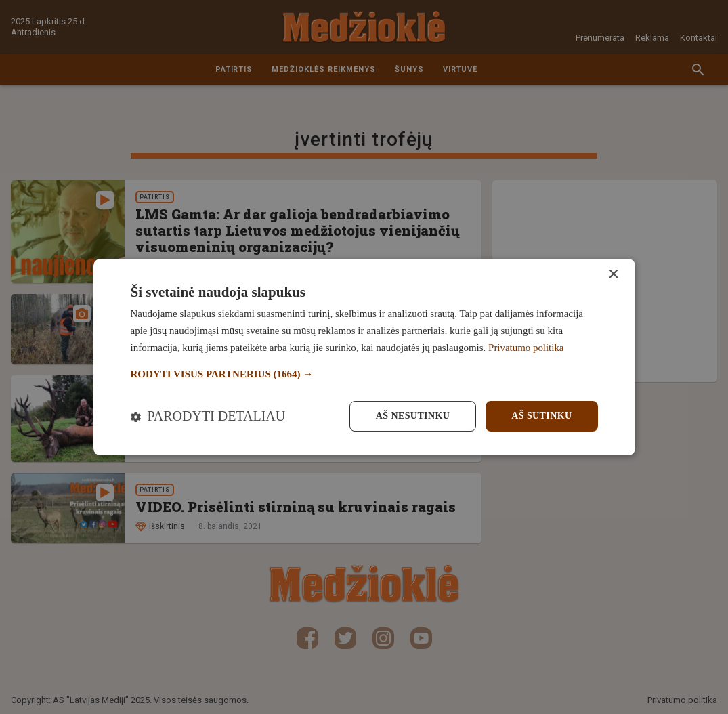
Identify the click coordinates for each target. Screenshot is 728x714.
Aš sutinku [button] (541, 416)
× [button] (613, 275)
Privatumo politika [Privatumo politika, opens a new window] (526, 348)
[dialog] (364, 357)
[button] (364, 374)
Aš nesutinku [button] (413, 416)
